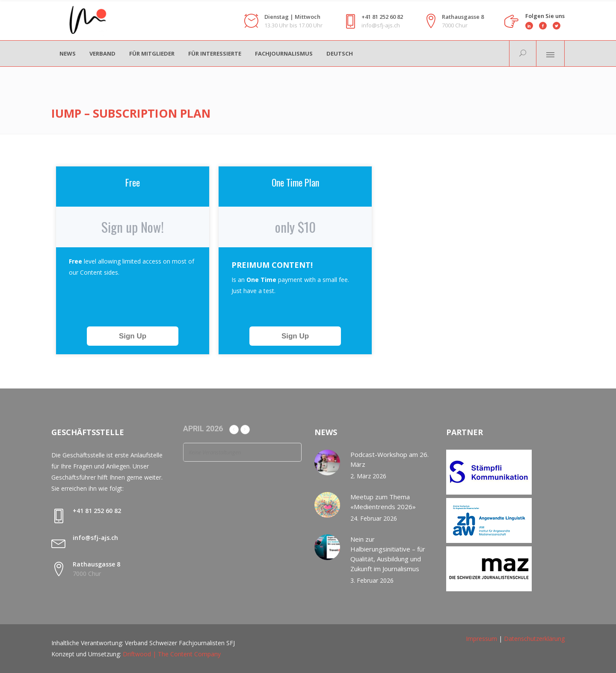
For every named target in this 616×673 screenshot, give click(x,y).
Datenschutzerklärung (534, 639)
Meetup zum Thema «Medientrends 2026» (383, 502)
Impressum (481, 639)
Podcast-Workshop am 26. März (389, 459)
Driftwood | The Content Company (172, 654)
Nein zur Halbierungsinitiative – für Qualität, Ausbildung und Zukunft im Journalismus (388, 554)
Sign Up (133, 336)
